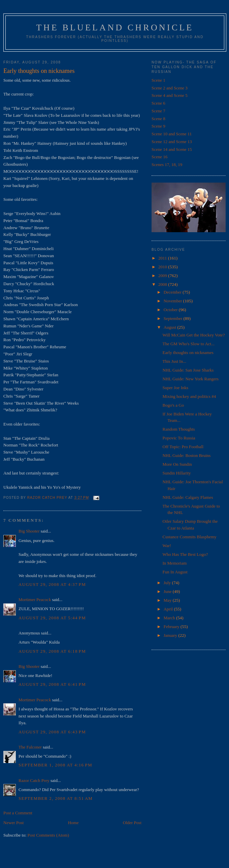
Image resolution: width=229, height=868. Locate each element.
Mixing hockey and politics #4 (189, 396)
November (173, 301)
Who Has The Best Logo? (185, 554)
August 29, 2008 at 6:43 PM (52, 732)
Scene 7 (158, 111)
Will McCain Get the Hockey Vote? (193, 335)
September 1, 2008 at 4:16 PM (55, 765)
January (171, 635)
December (173, 292)
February (172, 627)
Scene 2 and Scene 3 (170, 88)
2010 (163, 267)
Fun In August (175, 572)
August (171, 327)
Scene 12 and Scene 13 (172, 142)
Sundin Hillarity (176, 473)
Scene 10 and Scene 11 (172, 134)
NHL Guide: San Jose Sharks (188, 370)
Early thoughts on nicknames (188, 352)
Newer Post (13, 823)
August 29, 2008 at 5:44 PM (52, 618)
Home (73, 823)
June (168, 591)
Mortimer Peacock (35, 600)
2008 (163, 284)
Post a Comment (18, 813)
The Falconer (30, 747)
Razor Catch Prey (34, 780)
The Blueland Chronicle (115, 28)
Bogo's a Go (173, 405)
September (174, 318)
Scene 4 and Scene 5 (170, 95)
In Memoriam (174, 563)
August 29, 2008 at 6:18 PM (52, 651)
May (168, 600)
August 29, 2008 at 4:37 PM (52, 584)
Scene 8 (158, 119)
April (169, 609)
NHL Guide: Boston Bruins (186, 455)
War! (167, 546)
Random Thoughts (178, 429)
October (171, 310)
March (170, 618)
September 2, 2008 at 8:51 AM (56, 798)
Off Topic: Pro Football (183, 447)
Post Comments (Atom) (48, 835)
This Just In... (174, 361)
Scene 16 (159, 157)
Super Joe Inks (175, 388)
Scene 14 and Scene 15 (172, 149)
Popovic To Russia (179, 438)
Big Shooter (29, 531)
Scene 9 (158, 126)
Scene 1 (158, 80)
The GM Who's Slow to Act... (188, 344)
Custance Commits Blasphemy (189, 537)
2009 (163, 276)
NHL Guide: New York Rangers (190, 379)
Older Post (132, 823)
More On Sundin (177, 464)
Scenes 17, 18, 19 (167, 165)
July (168, 583)
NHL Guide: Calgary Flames (188, 497)
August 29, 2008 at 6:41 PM (52, 684)
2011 (163, 258)
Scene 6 (158, 103)
